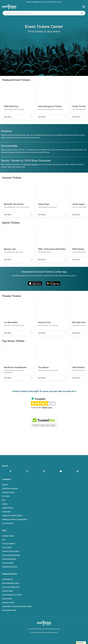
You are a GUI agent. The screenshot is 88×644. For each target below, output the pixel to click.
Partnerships (6, 512)
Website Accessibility (9, 559)
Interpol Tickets (7, 598)
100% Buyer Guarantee (10, 488)
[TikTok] (77, 472)
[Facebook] (11, 472)
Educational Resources (10, 567)
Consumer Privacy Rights (11, 551)
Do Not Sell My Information (11, 555)
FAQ (4, 540)
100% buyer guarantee (31, 164)
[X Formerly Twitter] (27, 472)
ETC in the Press (8, 523)
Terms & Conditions (9, 543)
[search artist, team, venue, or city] (44, 13)
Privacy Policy (7, 547)
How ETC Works (8, 563)
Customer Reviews (8, 492)
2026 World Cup (8, 579)
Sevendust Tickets (8, 602)
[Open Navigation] (84, 7)
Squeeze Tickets (8, 591)
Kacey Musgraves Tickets (11, 583)
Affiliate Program (8, 508)
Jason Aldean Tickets (9, 610)
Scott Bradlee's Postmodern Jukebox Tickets (17, 606)
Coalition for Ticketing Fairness (12, 515)
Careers (5, 504)
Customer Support (8, 536)
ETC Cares (6, 496)
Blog (4, 500)
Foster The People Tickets (11, 587)
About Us (5, 485)
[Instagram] (44, 472)
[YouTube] (61, 472)
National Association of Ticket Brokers (15, 519)
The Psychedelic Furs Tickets (12, 595)
